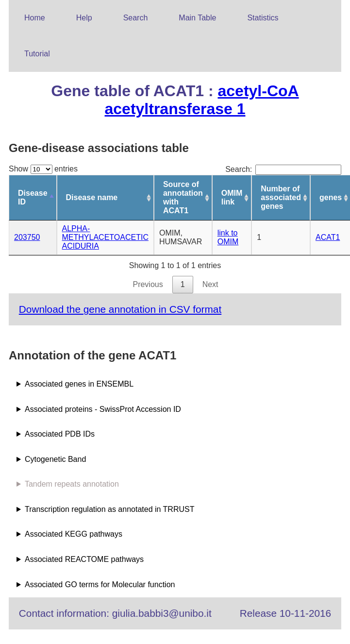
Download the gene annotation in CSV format (120, 309)
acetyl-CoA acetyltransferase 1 (202, 100)
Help (84, 18)
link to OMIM (228, 237)
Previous (148, 284)
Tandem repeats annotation (72, 484)
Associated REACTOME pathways (84, 559)
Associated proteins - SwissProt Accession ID (103, 409)
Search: (283, 169)
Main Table (197, 18)
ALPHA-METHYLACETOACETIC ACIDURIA (105, 237)
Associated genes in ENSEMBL (79, 384)
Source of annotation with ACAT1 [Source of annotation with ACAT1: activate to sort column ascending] (183, 197)
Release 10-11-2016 (285, 613)
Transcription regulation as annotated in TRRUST (110, 509)
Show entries (43, 169)
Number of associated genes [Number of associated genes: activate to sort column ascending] (281, 197)
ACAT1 (328, 237)
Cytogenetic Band (55, 459)
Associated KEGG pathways (74, 534)
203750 (27, 237)
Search (136, 18)
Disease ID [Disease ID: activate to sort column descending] (33, 197)
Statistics (263, 18)
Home (35, 18)
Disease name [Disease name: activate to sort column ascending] (92, 197)
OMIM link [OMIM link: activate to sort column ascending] (232, 197)
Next (210, 284)
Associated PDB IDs (60, 434)
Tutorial (37, 54)
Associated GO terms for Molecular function (100, 585)
